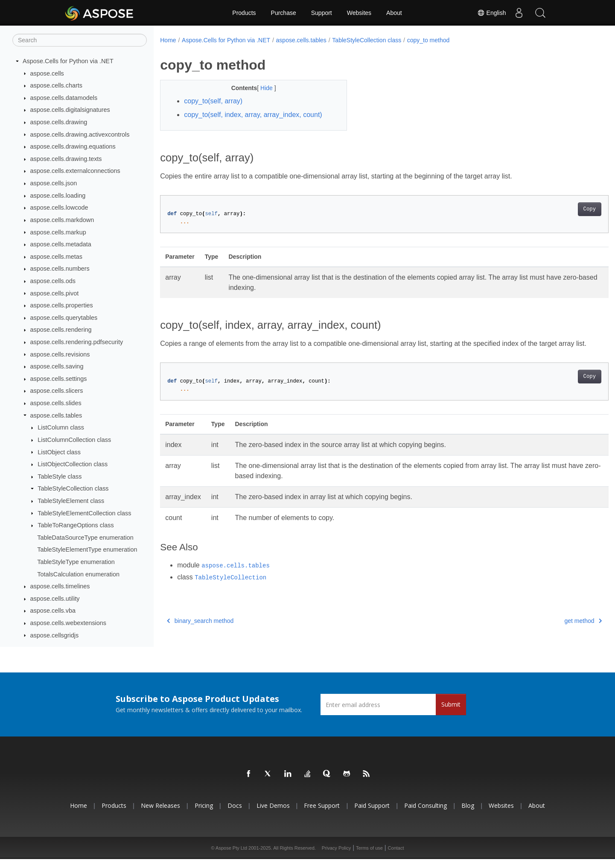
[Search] (80, 41)
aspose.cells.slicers (57, 391)
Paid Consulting (426, 815)
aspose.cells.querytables (64, 318)
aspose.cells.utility (55, 599)
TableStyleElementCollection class (84, 513)
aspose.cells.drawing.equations (73, 147)
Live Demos (273, 815)
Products (244, 13)
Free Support (322, 815)
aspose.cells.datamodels (64, 98)
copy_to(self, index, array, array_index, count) (253, 115)
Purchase (284, 13)
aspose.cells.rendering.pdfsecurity (77, 342)
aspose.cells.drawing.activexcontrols (80, 134)
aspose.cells (47, 73)
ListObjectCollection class (73, 465)
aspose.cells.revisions (60, 354)
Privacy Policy (336, 857)
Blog (468, 815)
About (394, 13)
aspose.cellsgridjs (55, 635)
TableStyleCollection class (73, 489)
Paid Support (372, 815)
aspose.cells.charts (56, 86)
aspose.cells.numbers (60, 269)
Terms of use (369, 857)
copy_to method (428, 40)
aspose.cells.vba (53, 611)
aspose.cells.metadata (61, 245)
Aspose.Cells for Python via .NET (68, 61)
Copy (558, 209)
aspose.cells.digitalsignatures (70, 110)
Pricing (204, 815)
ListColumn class (61, 428)
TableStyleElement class (71, 501)
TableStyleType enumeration (76, 562)
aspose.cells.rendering (61, 330)
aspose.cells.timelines (60, 587)
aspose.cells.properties (62, 306)
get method (552, 631)
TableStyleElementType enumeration (87, 550)
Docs (235, 815)
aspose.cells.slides (56, 403)
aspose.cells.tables (56, 415)
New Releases (160, 815)
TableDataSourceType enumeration (85, 538)
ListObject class (59, 452)
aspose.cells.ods (53, 281)
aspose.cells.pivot (55, 293)
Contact (396, 857)
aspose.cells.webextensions (68, 623)
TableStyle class (60, 477)
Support (322, 13)
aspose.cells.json (54, 184)
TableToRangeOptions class (76, 526)
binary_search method (200, 631)
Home (168, 40)
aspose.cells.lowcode (59, 208)
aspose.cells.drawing (59, 123)
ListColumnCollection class (74, 440)
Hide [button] (261, 88)
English (492, 13)
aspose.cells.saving (57, 367)
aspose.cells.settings (59, 379)
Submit (451, 714)
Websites (359, 13)
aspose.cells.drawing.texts (66, 159)
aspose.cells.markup (58, 232)
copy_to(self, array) (213, 101)
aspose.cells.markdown (62, 220)
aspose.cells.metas (56, 257)
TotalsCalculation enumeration (78, 574)
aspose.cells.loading (58, 196)
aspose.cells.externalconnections (75, 171)
